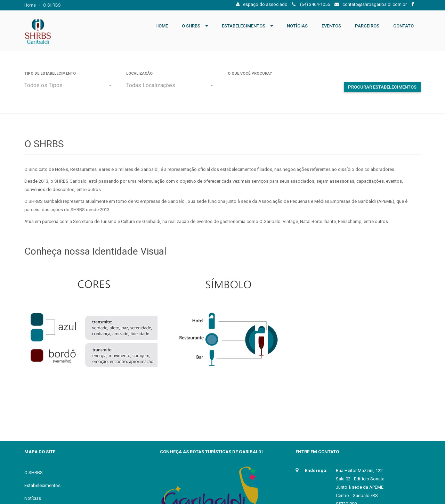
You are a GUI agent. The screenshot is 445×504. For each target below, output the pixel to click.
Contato (403, 26)
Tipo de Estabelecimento (50, 73)
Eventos (331, 26)
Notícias (297, 26)
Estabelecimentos (244, 26)
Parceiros (367, 26)
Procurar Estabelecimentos (382, 87)
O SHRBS (191, 26)
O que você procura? (250, 73)
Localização (139, 73)
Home (30, 5)
